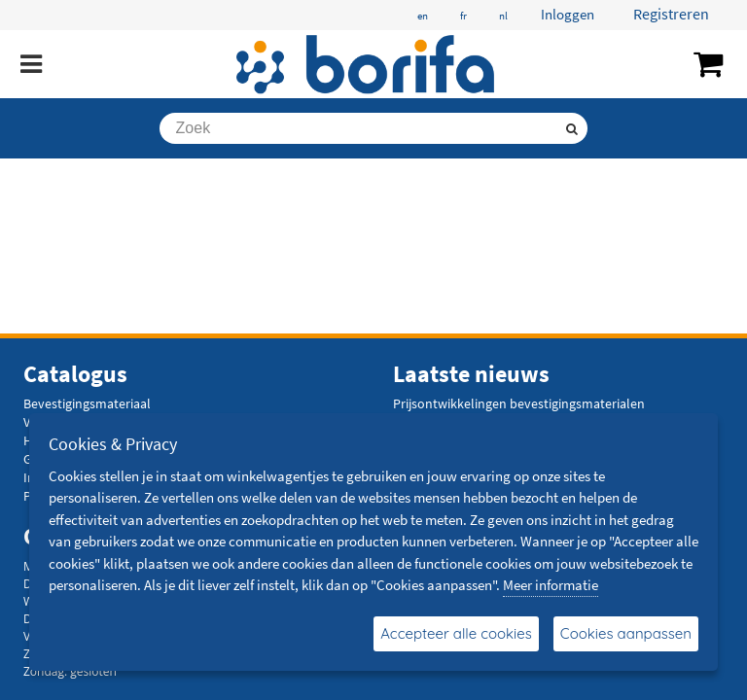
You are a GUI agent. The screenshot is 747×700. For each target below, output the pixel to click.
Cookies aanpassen (626, 633)
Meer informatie (551, 585)
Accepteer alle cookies (456, 633)
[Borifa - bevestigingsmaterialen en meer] (366, 64)
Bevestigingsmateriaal (87, 403)
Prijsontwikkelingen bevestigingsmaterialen (519, 403)
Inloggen (568, 14)
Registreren (671, 14)
